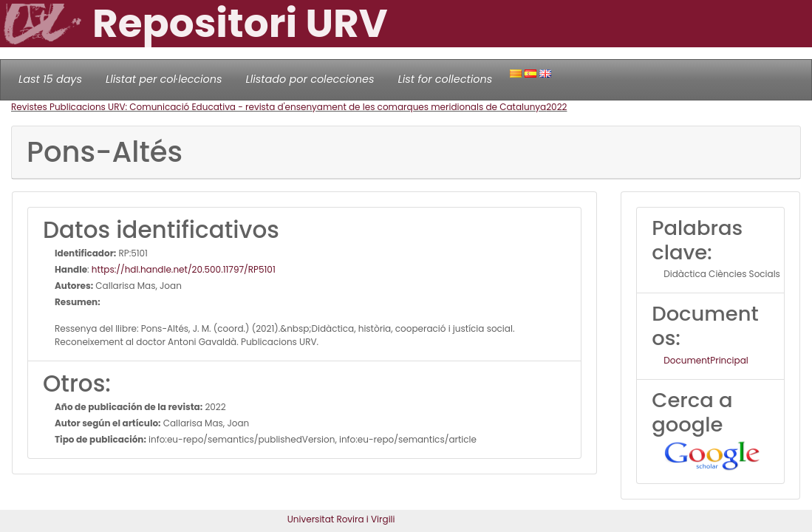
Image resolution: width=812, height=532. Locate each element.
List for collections (445, 79)
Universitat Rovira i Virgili (341, 519)
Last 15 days (50, 79)
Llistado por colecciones (310, 79)
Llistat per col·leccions (164, 79)
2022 (556, 107)
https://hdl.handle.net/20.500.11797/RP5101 (184, 269)
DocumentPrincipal (706, 360)
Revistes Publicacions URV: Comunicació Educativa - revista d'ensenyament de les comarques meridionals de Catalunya (279, 107)
